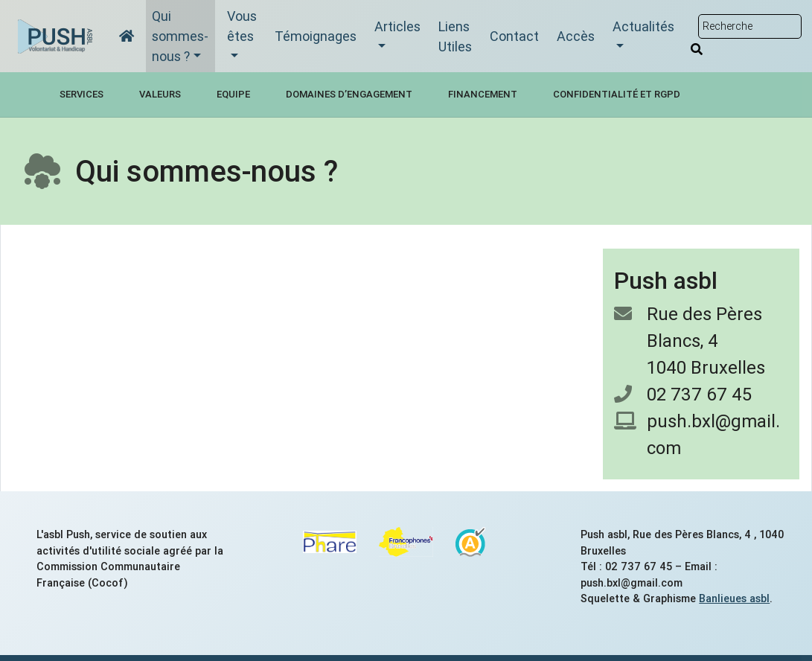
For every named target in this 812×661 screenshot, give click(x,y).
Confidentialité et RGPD (617, 94)
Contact (514, 36)
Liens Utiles (455, 36)
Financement (483, 94)
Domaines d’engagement (349, 94)
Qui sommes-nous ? (180, 36)
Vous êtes (242, 26)
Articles (397, 26)
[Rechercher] (697, 49)
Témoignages (316, 36)
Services (81, 94)
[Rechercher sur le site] (750, 26)
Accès (576, 36)
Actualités (643, 26)
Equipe (233, 94)
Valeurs (160, 94)
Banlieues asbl (734, 598)
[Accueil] (127, 36)
